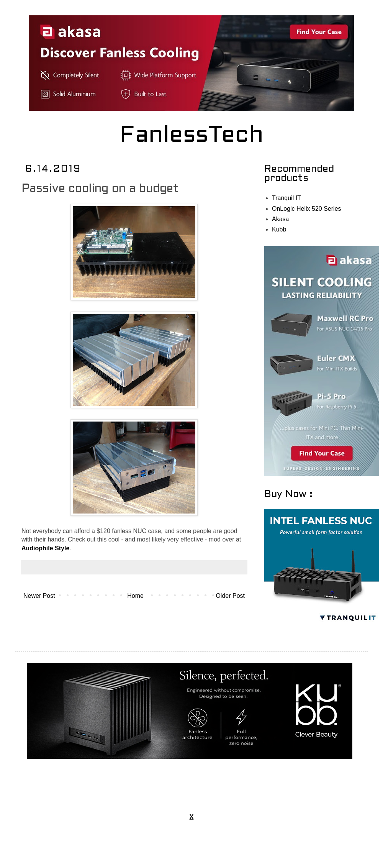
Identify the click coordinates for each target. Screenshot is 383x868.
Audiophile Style (45, 548)
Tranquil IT (286, 198)
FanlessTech (192, 136)
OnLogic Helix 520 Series (307, 209)
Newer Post (39, 596)
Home (135, 596)
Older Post (230, 596)
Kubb (279, 229)
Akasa (280, 219)
